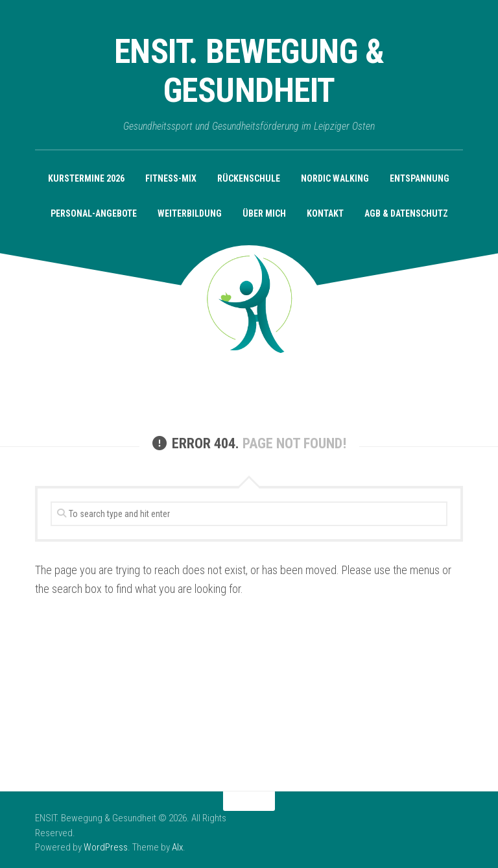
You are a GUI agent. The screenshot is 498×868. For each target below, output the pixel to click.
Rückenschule (249, 178)
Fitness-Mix (171, 178)
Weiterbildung (190, 213)
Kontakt (325, 213)
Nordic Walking (335, 178)
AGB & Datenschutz (406, 213)
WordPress (106, 847)
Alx (177, 847)
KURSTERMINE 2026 (86, 178)
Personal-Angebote (94, 213)
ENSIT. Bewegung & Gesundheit (249, 71)
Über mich (264, 213)
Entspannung (420, 178)
